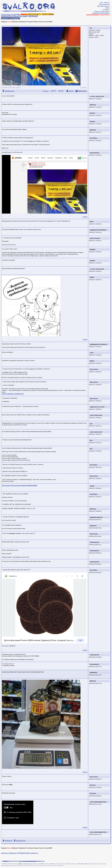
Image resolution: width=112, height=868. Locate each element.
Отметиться (8, 841)
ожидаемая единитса (96, 517)
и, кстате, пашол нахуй (97, 96)
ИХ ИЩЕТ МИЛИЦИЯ (29, 16)
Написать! (15, 22)
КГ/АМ (62, 91)
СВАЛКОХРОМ (104, 13)
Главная (4, 22)
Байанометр (13, 853)
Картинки (22, 22)
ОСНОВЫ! (17, 14)
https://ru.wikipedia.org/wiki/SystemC (13, 394)
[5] (9, 14)
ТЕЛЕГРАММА (48, 14)
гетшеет (84, 87)
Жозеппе (92, 113)
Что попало (30, 22)
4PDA (107, 8)
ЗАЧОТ (54, 91)
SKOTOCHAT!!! (35, 14)
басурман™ (93, 526)
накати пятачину (95, 238)
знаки (9, 87)
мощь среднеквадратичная (98, 802)
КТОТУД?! (106, 10)
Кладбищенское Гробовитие (98, 344)
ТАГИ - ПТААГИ (104, 3)
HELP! (51, 22)
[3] (5, 14)
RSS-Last (104, 6)
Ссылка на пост (10, 91)
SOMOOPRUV (7, 16)
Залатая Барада (104, 5)
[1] (2, 14)
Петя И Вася (93, 138)
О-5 (91, 28)
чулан (92, 353)
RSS (99, 6)
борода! (71, 91)
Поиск (36, 22)
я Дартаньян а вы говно (97, 407)
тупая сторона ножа (96, 415)
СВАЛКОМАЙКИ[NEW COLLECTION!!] (97, 15)
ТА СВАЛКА (24, 14)
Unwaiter (96, 37)
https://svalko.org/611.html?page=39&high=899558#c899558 (20, 486)
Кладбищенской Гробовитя (98, 230)
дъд (91, 424)
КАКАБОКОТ (94, 673)
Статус (41, 22)
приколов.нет (5, 853)
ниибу (13, 87)
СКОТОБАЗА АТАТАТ (24, 853)
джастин (18, 87)
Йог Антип (93, 793)
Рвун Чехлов (94, 369)
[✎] (13, 14)
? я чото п (45, 91)
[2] (4, 14)
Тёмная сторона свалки (102, 11)
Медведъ (93, 249)
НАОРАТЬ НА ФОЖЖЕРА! (10, 18)
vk (81, 87)
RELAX (16, 16)
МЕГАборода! (83, 91)
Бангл (92, 221)
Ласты (9, 22)
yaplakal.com (34, 853)
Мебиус (92, 277)
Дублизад (93, 105)
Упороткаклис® (94, 153)
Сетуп (46, 22)
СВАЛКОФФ (96, 13)
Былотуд (93, 785)
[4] (7, 14)
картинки (5, 87)
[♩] (11, 14)
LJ (108, 6)
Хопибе (92, 486)
